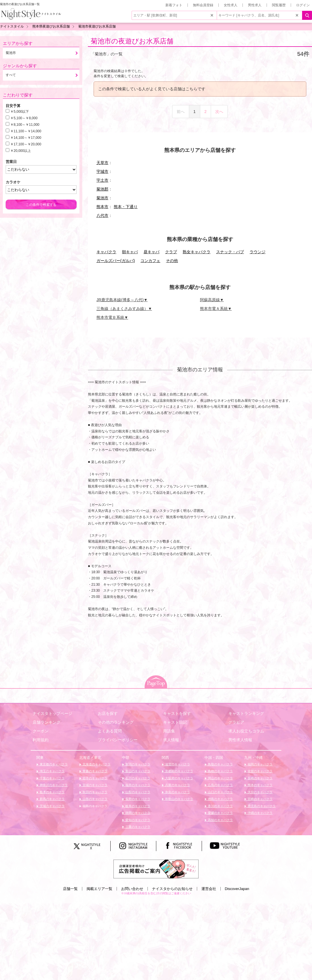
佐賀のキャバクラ (260, 771)
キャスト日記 (175, 722)
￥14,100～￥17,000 (26, 138)
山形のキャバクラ (95, 799)
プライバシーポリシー (118, 740)
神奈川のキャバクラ (53, 785)
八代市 (102, 215)
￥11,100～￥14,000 (26, 131)
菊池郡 (102, 189)
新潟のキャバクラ (137, 764)
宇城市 (102, 171)
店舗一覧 (70, 889)
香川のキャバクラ (220, 806)
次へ (219, 112)
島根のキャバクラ (220, 771)
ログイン (303, 5)
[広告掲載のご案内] (156, 869)
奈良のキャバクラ (177, 792)
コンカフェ (150, 261)
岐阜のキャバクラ (137, 806)
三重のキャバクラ (137, 827)
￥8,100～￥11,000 (25, 125)
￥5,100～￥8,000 (24, 118)
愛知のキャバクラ (137, 820)
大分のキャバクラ (260, 792)
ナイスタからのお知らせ (172, 889)
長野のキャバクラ (137, 799)
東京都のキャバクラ (53, 764)
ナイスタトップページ (52, 713)
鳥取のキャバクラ (220, 764)
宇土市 (102, 180)
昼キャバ (151, 252)
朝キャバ (130, 252)
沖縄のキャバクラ (260, 813)
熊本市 (102, 207)
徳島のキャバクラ (220, 799)
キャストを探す (177, 713)
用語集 (169, 731)
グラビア (236, 722)
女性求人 (231, 5)
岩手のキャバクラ (95, 778)
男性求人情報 (240, 740)
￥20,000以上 (21, 151)
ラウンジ (258, 252)
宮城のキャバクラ (95, 785)
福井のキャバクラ (137, 785)
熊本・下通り (126, 207)
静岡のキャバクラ (137, 813)
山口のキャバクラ (220, 792)
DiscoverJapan (237, 889)
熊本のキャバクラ (260, 785)
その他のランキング (116, 722)
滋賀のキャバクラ (177, 764)
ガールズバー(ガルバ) (116, 261)
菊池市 (102, 198)
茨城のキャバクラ (52, 806)
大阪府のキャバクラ (179, 778)
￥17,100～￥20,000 (26, 144)
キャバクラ (106, 252)
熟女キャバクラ (197, 252)
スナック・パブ (230, 252)
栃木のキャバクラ (52, 792)
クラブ (171, 252)
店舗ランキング (47, 722)
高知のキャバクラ (220, 820)
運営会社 (209, 889)
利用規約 (41, 740)
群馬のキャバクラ (52, 799)
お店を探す (108, 713)
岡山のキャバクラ (220, 778)
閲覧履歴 (279, 5)
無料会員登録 (203, 5)
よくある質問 (110, 731)
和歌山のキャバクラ (179, 799)
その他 (172, 261)
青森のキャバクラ (95, 771)
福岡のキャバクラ (260, 764)
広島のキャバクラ (220, 785)
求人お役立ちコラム (246, 731)
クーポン (41, 731)
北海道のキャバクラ (96, 764)
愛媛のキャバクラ (220, 813)
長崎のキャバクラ (260, 778)
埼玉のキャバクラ (52, 771)
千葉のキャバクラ (52, 778)
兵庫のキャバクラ (177, 785)
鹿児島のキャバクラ (261, 806)
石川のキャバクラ (137, 778)
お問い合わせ (132, 889)
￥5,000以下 (20, 112)
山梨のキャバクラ (137, 792)
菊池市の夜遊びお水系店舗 (132, 41)
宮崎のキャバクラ (260, 799)
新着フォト (174, 5)
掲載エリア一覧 (99, 889)
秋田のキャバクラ (95, 792)
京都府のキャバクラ (179, 771)
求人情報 (171, 740)
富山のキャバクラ (137, 771)
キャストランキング (246, 713)
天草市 (102, 163)
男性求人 (255, 5)
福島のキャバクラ (95, 806)
